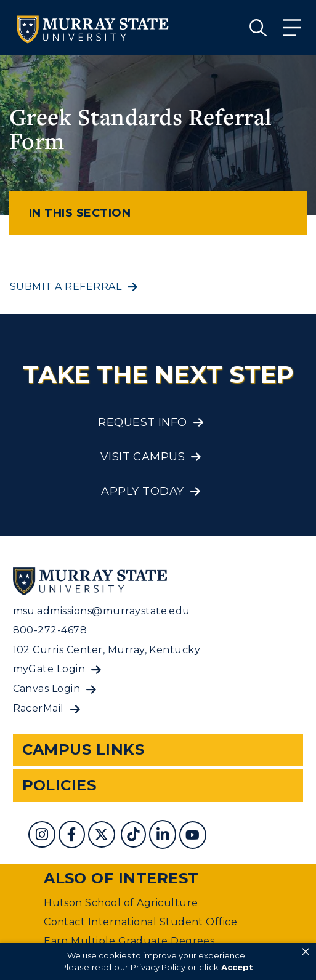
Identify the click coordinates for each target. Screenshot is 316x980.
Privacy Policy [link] (158, 967)
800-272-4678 (50, 630)
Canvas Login (47, 689)
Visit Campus (143, 457)
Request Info (143, 422)
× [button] (306, 952)
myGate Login (49, 669)
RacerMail (38, 708)
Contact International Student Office (140, 922)
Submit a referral (66, 287)
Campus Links (83, 749)
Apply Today (142, 491)
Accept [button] (237, 967)
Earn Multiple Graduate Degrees (129, 941)
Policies (59, 785)
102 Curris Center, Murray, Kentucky (107, 650)
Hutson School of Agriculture (121, 903)
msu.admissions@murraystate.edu (102, 611)
